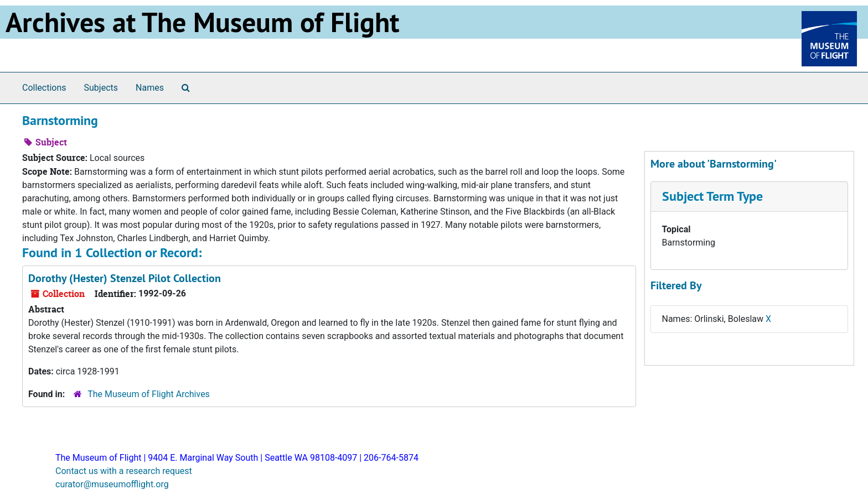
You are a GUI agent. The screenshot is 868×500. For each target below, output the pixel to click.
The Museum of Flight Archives (149, 394)
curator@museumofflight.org (112, 484)
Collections (44, 88)
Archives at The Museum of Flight (202, 22)
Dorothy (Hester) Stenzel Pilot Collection (125, 278)
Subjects (101, 88)
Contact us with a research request (124, 471)
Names (150, 88)
